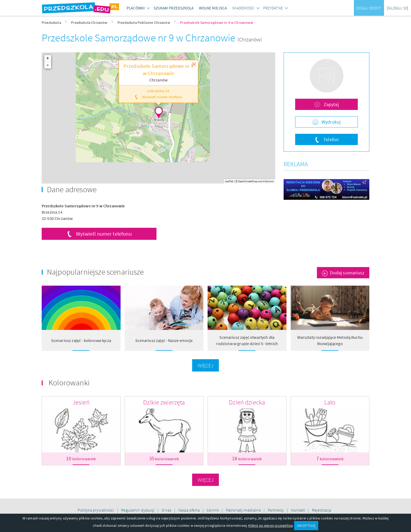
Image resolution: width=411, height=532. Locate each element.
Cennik (213, 510)
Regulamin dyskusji (138, 510)
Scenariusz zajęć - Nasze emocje (164, 340)
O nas (167, 510)
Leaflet (229, 181)
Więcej (206, 365)
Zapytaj (330, 104)
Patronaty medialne (244, 510)
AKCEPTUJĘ (306, 525)
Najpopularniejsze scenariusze (95, 272)
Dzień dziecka (247, 402)
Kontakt (298, 510)
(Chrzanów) (250, 39)
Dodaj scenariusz (347, 273)
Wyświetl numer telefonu (104, 234)
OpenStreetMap (248, 181)
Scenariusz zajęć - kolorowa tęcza (81, 340)
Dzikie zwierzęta (164, 402)
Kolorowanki (69, 383)
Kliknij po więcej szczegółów (270, 525)
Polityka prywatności (96, 510)
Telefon (331, 139)
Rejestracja (322, 510)
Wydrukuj (331, 122)
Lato (330, 402)
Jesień (81, 402)
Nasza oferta (189, 510)
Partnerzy (276, 510)
